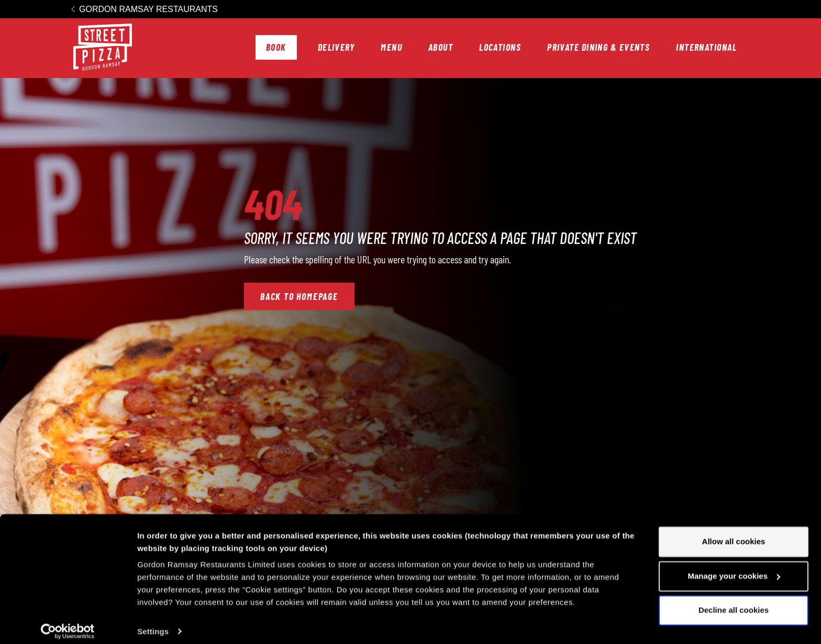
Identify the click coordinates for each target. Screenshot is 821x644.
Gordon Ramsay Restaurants (148, 9)
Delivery (336, 47)
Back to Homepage (299, 296)
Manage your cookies (734, 568)
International (706, 47)
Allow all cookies (734, 534)
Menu (391, 47)
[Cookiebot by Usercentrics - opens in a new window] (68, 624)
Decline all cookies (734, 602)
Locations (500, 47)
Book (276, 47)
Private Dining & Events (598, 47)
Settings (153, 623)
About (441, 47)
